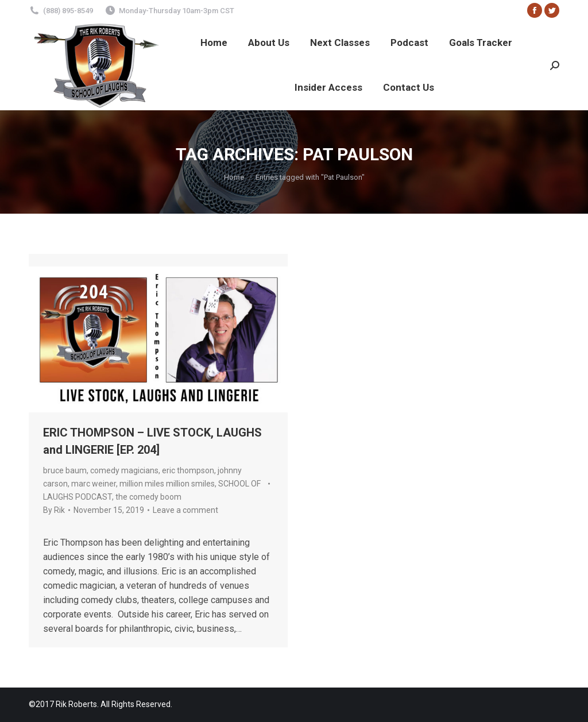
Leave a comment (185, 510)
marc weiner (94, 484)
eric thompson (188, 470)
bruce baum (65, 470)
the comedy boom (148, 497)
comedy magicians (124, 470)
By (54, 510)
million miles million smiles (167, 484)
